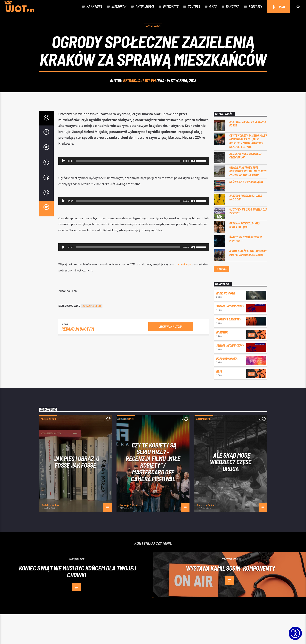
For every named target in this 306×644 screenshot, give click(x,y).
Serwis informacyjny (230, 336)
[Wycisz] (193, 190)
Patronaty (171, 6)
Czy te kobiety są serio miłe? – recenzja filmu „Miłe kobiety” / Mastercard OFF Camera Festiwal (248, 171)
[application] (134, 190)
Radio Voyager (225, 323)
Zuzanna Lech (92, 336)
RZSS (219, 401)
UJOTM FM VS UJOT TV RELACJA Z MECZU (248, 241)
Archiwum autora (171, 356)
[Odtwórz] (63, 190)
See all (221, 299)
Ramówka (233, 6)
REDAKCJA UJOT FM (139, 95)
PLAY (279, 7)
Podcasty (255, 6)
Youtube (194, 6)
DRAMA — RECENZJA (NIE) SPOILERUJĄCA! (244, 255)
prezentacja (183, 294)
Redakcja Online (50, 535)
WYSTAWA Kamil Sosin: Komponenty (230, 598)
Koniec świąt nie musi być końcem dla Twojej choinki (77, 601)
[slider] (128, 190)
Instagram (119, 6)
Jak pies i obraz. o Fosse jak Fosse (248, 153)
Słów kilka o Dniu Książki (246, 211)
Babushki (222, 362)
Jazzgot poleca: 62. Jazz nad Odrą (246, 227)
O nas (213, 6)
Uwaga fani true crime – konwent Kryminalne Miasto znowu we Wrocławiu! (248, 201)
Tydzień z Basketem (229, 349)
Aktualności (145, 6)
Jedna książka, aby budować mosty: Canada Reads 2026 (248, 282)
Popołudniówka (227, 388)
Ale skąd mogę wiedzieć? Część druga (245, 185)
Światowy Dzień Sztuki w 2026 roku (246, 269)
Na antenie (94, 6)
